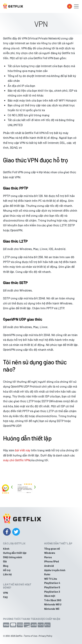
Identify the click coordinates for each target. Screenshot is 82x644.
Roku (47, 574)
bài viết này (23, 450)
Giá (5, 561)
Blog (6, 566)
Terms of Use (30, 636)
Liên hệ (7, 574)
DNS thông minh (13, 557)
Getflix (19, 636)
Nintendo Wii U (53, 604)
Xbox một (50, 596)
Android (49, 566)
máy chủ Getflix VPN (16, 460)
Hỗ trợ (7, 570)
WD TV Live (51, 579)
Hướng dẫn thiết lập (15, 553)
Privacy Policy (45, 636)
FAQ (5, 597)
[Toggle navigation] (76, 6)
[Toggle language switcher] (70, 6)
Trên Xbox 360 (53, 600)
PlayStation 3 (52, 592)
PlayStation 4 (52, 583)
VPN (5, 593)
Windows (50, 553)
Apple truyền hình (55, 570)
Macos (48, 557)
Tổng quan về (52, 549)
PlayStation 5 (52, 587)
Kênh (6, 549)
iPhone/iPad (51, 561)
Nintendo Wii (52, 609)
